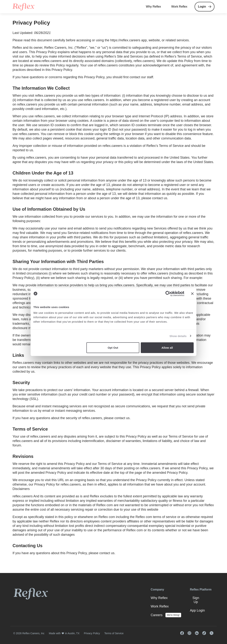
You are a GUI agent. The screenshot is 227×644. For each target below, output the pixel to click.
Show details (178, 336)
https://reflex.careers (125, 40)
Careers (157, 615)
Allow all (167, 348)
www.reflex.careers (48, 61)
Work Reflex (179, 7)
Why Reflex (153, 7)
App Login (197, 610)
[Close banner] (192, 293)
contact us (160, 198)
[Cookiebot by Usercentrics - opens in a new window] (168, 293)
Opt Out (113, 348)
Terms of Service (181, 436)
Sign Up (196, 600)
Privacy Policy (92, 633)
